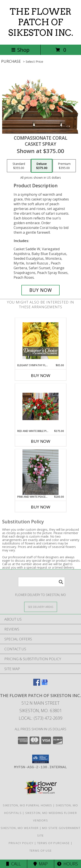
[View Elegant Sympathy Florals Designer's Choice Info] (40, 341)
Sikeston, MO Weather (20, 828)
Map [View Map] (41, 864)
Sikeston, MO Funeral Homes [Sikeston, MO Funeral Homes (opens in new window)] (27, 805)
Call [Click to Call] (13, 864)
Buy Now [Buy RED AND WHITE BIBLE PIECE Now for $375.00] (41, 441)
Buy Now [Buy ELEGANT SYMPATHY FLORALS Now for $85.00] (41, 375)
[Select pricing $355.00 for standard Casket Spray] (19, 166)
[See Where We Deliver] (41, 607)
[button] (40, 759)
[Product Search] (41, 582)
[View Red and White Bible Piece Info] (40, 406)
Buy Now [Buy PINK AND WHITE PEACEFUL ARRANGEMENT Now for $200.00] (41, 507)
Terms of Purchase (53, 843)
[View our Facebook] (37, 684)
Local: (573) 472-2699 (41, 718)
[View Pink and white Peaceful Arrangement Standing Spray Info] (40, 472)
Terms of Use (41, 851)
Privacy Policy (21, 843)
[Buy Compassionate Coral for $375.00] (41, 290)
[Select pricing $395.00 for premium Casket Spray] (64, 166)
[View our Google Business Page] (44, 684)
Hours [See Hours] (67, 864)
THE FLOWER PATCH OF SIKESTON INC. (41, 22)
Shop (20, 50)
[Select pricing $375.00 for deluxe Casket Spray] (42, 166)
